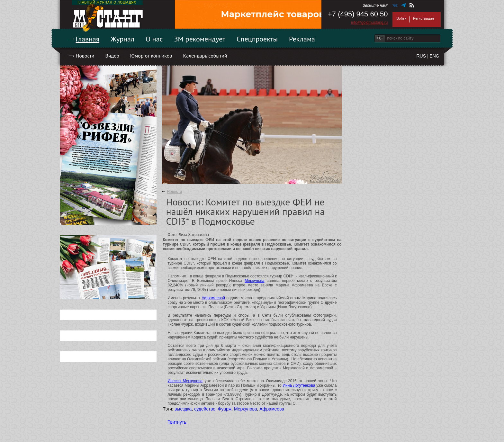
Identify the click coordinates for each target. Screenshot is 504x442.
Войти (402, 18)
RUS (421, 56)
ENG (434, 56)
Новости (85, 56)
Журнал (122, 39)
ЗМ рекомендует (200, 39)
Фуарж (225, 409)
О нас (154, 39)
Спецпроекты (257, 39)
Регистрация (423, 18)
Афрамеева (272, 409)
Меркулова (254, 281)
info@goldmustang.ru (369, 23)
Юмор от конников (151, 56)
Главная (88, 39)
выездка (183, 409)
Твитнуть (177, 422)
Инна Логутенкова (299, 385)
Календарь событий (205, 56)
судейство (205, 409)
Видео (112, 56)
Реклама (302, 39)
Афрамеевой (213, 298)
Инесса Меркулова (185, 381)
